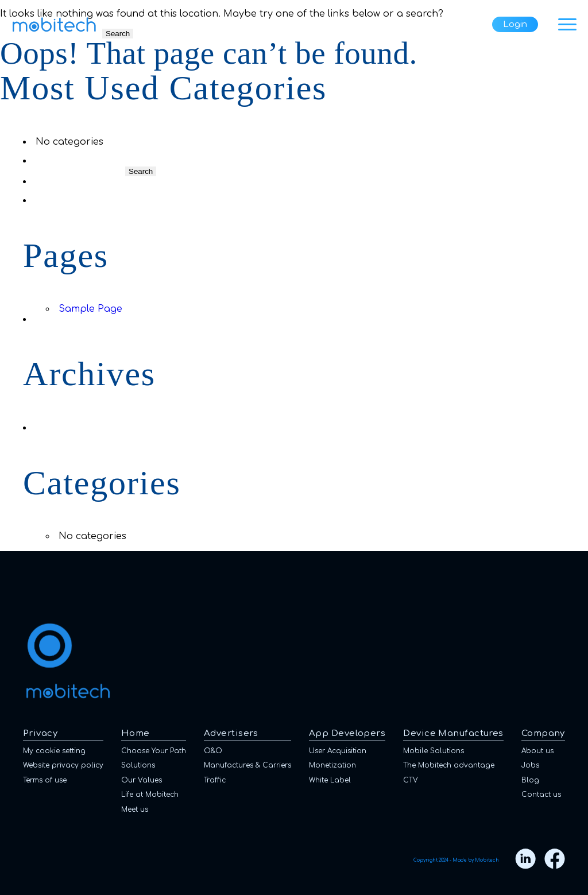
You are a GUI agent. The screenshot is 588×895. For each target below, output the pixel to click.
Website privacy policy (63, 765)
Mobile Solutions (434, 751)
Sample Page (90, 309)
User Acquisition (338, 751)
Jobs (530, 765)
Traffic (215, 780)
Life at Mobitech (150, 795)
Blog (530, 780)
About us (537, 751)
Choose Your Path (154, 751)
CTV (411, 780)
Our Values (142, 780)
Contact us (541, 795)
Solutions (138, 765)
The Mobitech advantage (449, 765)
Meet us (135, 809)
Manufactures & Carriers (247, 765)
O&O (213, 751)
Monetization (332, 765)
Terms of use (45, 780)
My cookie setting (54, 751)
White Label (330, 780)
